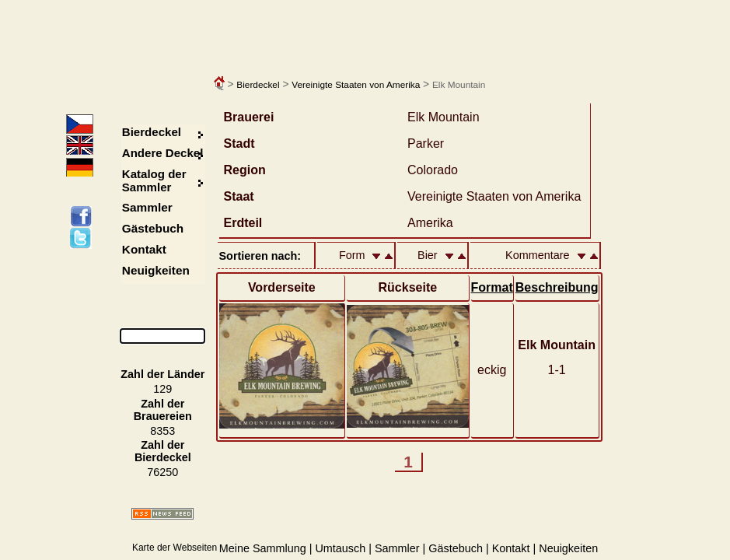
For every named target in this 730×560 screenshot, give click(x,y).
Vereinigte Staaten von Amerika (356, 85)
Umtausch (340, 548)
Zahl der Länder (162, 374)
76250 (162, 472)
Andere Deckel (163, 153)
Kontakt (144, 249)
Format (492, 287)
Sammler (147, 207)
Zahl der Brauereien (163, 410)
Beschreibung (557, 287)
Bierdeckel (258, 85)
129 (162, 389)
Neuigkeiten (156, 270)
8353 (162, 431)
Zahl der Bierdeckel (163, 451)
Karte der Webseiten (175, 548)
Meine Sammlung (263, 548)
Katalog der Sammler (154, 180)
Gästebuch (153, 228)
